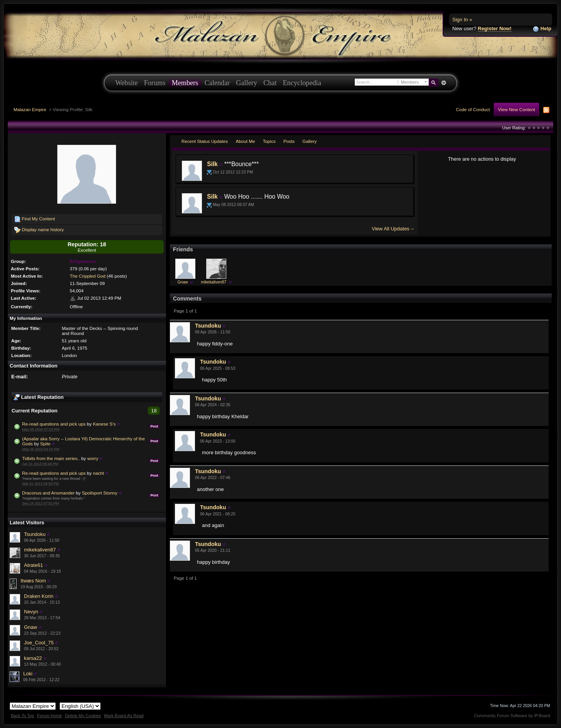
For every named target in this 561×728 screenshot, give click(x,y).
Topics (269, 141)
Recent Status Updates (205, 141)
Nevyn (31, 612)
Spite (45, 444)
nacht (98, 473)
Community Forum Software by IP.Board (512, 716)
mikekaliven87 (40, 550)
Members (185, 83)
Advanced (444, 83)
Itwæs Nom (33, 581)
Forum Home (50, 716)
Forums (155, 83)
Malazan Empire (30, 109)
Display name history (39, 230)
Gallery (247, 83)
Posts (289, 141)
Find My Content (35, 219)
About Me (245, 141)
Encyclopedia (302, 83)
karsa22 (33, 658)
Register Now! (495, 28)
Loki (28, 674)
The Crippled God (87, 276)
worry (93, 458)
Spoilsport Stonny (100, 493)
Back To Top (22, 716)
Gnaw (31, 627)
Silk (212, 164)
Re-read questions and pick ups (54, 424)
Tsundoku (35, 534)
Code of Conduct (473, 109)
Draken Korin (39, 596)
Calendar (217, 83)
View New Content (517, 109)
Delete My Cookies (83, 716)
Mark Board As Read (124, 716)
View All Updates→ (393, 229)
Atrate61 (33, 565)
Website (127, 83)
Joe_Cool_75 (39, 643)
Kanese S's (104, 424)
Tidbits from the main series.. (51, 458)
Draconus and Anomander (48, 493)
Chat (270, 83)
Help (542, 29)
